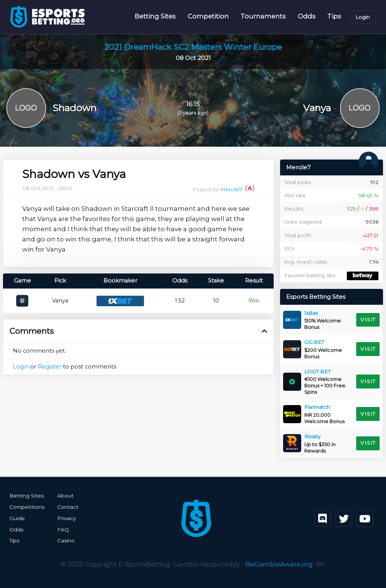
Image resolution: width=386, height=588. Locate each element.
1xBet (311, 313)
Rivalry (312, 437)
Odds (307, 17)
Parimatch (317, 407)
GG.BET (314, 342)
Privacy (66, 518)
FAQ (62, 529)
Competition (208, 17)
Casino (65, 540)
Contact (67, 507)
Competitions (27, 507)
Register (50, 367)
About (64, 496)
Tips (334, 17)
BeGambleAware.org (279, 563)
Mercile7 (237, 190)
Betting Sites (155, 17)
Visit (368, 320)
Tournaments (263, 17)
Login (363, 17)
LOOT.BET (317, 372)
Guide (17, 518)
